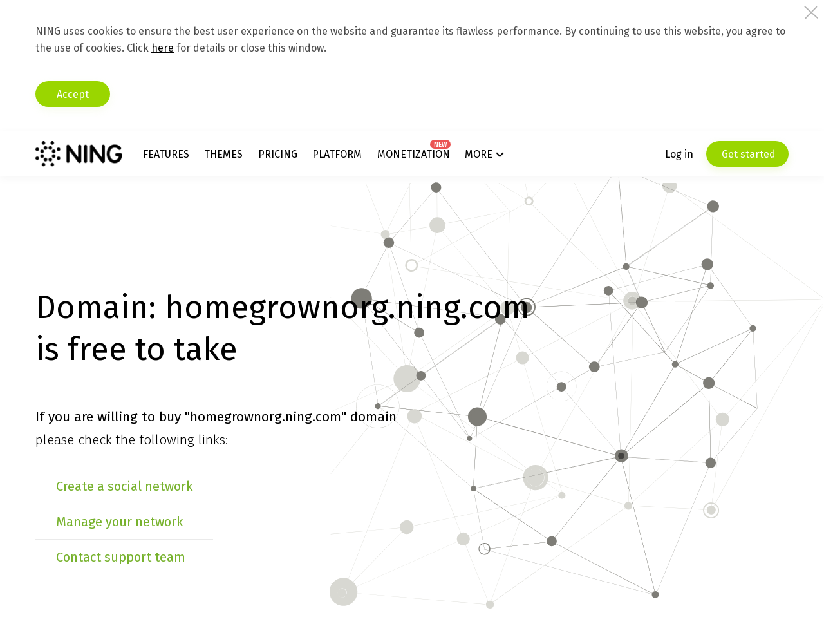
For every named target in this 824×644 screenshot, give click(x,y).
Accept (73, 94)
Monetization (414, 154)
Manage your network (119, 522)
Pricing (278, 154)
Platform (337, 154)
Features (166, 154)
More (479, 154)
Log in (679, 154)
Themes (223, 154)
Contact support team (121, 557)
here (163, 48)
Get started (747, 154)
